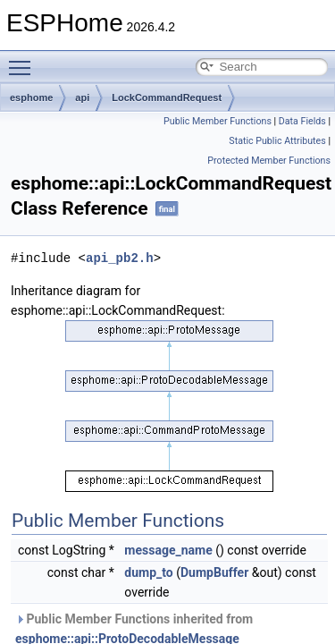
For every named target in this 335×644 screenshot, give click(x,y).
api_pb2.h (120, 258)
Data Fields (302, 121)
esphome (31, 97)
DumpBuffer (214, 572)
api (82, 97)
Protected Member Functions (269, 161)
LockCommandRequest (167, 97)
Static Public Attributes (277, 141)
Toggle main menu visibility (24, 60)
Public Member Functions (218, 121)
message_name (168, 550)
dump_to (148, 572)
